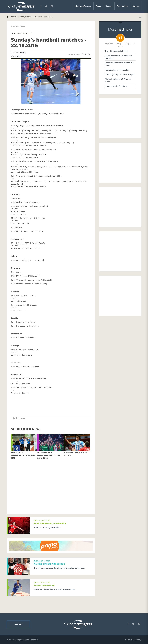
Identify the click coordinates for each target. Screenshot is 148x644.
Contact (109, 6)
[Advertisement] (51, 483)
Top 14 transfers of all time (116, 51)
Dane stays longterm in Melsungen (120, 74)
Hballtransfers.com (83, 6)
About (98, 6)
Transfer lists (122, 6)
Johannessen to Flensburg (116, 86)
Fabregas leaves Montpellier (117, 70)
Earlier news (18, 26)
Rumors (136, 6)
